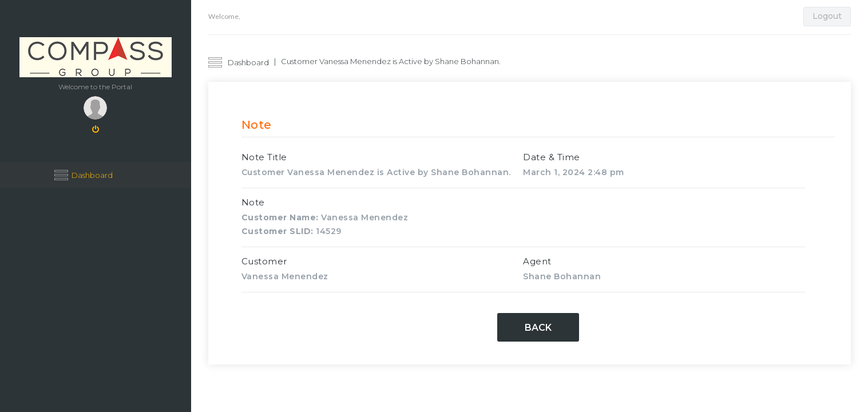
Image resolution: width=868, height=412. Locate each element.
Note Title (264, 157)
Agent (537, 261)
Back (538, 328)
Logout (827, 16)
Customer (264, 261)
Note (253, 202)
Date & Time (552, 157)
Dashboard (92, 175)
